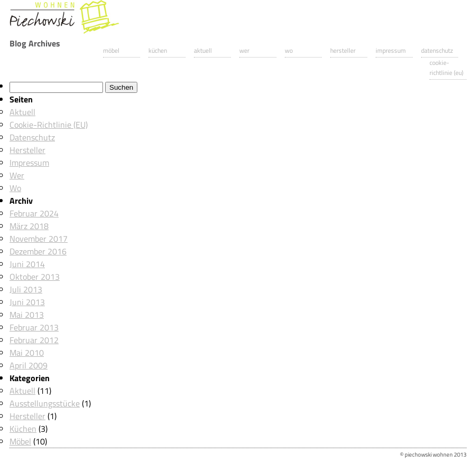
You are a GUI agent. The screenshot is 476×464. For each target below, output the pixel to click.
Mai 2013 (27, 315)
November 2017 (39, 239)
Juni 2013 (27, 302)
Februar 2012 (34, 340)
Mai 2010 (27, 353)
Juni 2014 (27, 264)
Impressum (391, 50)
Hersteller (343, 50)
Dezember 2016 (38, 251)
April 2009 (29, 365)
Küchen (158, 50)
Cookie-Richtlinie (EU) (446, 68)
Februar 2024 (34, 213)
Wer (244, 50)
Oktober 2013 (35, 277)
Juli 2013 (26, 289)
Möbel (111, 50)
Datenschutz (437, 50)
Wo (289, 50)
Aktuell (203, 50)
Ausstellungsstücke (45, 403)
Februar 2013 (34, 327)
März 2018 (29, 226)
